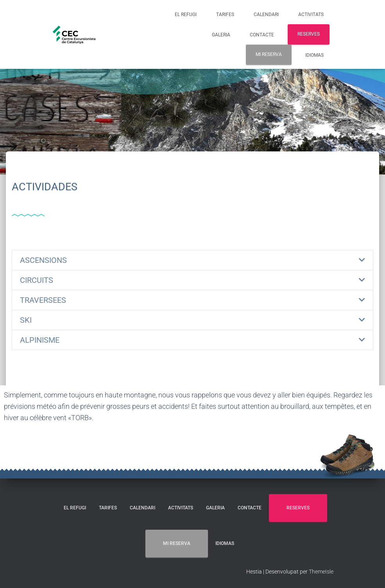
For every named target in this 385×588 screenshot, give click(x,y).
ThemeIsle (321, 572)
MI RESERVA (269, 54)
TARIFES (225, 14)
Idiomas (314, 55)
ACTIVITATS (311, 14)
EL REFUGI (186, 14)
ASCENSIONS (43, 260)
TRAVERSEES (43, 300)
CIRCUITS (37, 280)
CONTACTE (262, 35)
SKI (26, 320)
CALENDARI (266, 14)
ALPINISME (40, 340)
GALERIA (221, 35)
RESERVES (309, 34)
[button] (192, 260)
